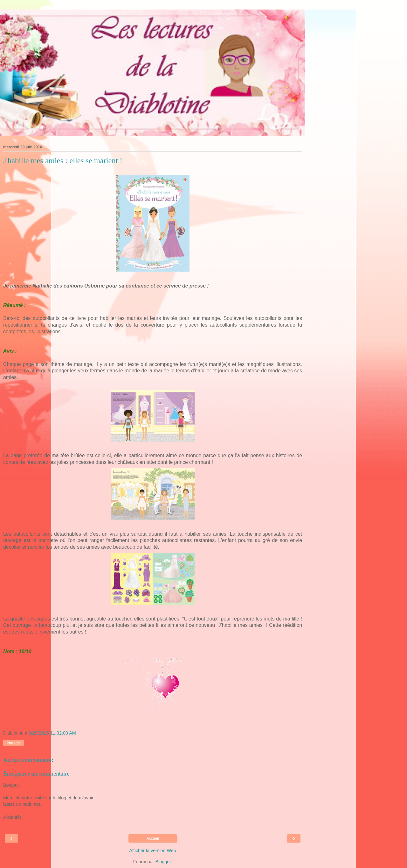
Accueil (153, 838)
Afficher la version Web (152, 851)
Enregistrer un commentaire (36, 773)
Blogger (163, 862)
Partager (14, 743)
